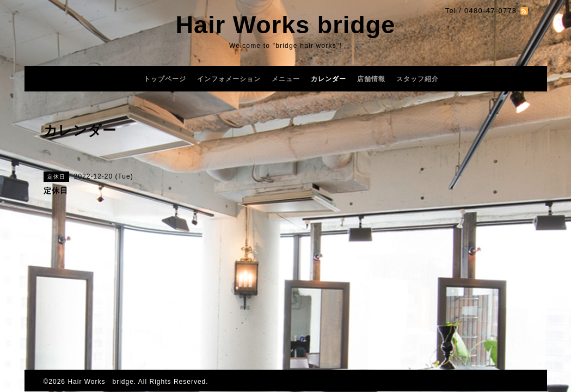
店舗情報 (371, 79)
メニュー (286, 79)
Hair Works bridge (286, 25)
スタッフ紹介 (417, 79)
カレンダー (329, 79)
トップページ (165, 79)
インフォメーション (229, 79)
